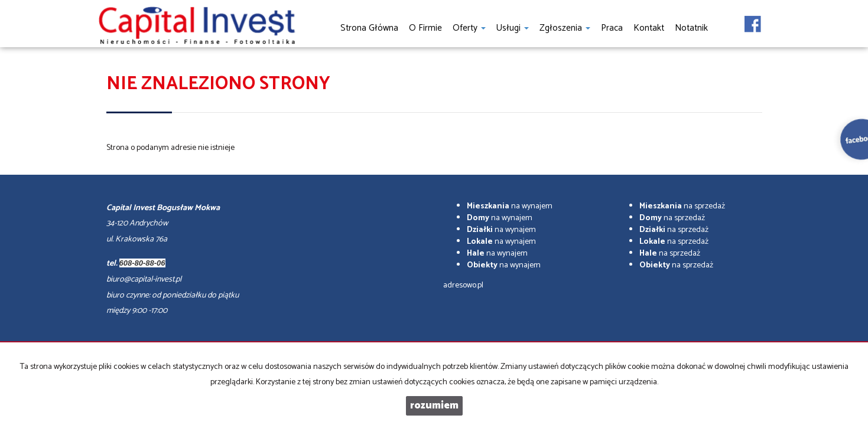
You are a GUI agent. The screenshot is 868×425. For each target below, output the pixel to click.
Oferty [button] (469, 28)
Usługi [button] (513, 28)
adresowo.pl (463, 285)
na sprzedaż (682, 206)
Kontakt (649, 28)
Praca (612, 28)
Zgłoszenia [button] (565, 28)
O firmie (425, 28)
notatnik (691, 28)
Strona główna (369, 28)
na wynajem (510, 206)
